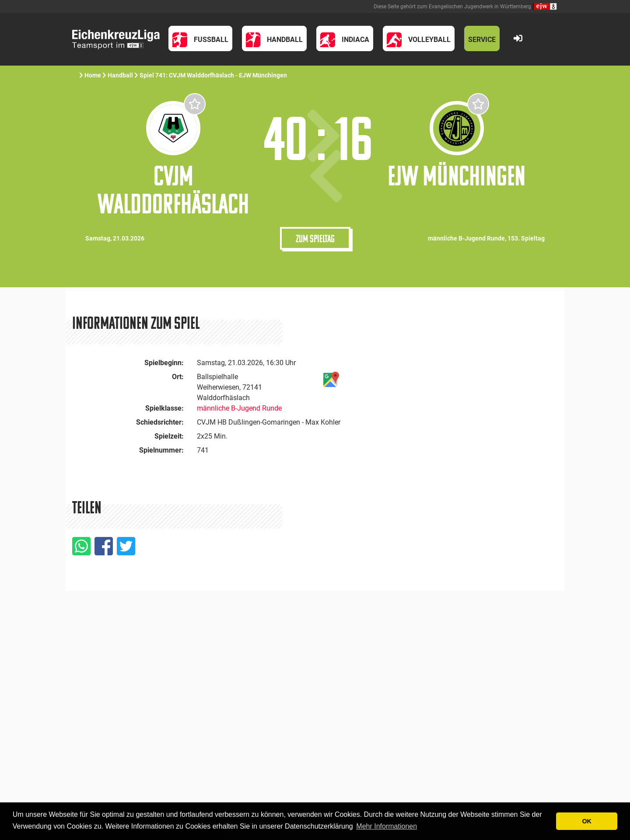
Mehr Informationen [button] (387, 826)
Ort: (178, 377)
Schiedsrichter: (160, 422)
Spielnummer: (161, 450)
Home (93, 75)
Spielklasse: (164, 408)
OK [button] (587, 821)
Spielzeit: (169, 436)
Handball (120, 75)
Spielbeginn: (164, 363)
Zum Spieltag (315, 238)
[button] (200, 38)
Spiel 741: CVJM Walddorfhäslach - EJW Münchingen (214, 75)
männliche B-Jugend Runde (239, 408)
